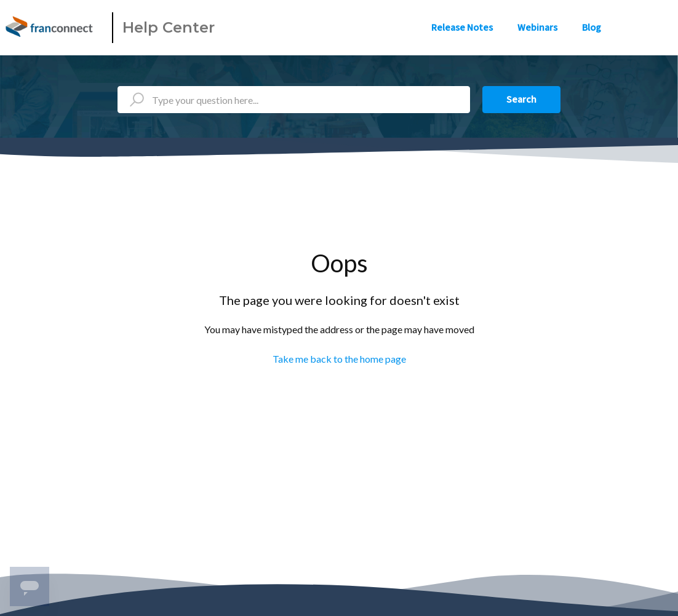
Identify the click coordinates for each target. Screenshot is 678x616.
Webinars (537, 28)
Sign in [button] (652, 28)
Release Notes (462, 28)
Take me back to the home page (339, 359)
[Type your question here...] (294, 100)
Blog (592, 28)
